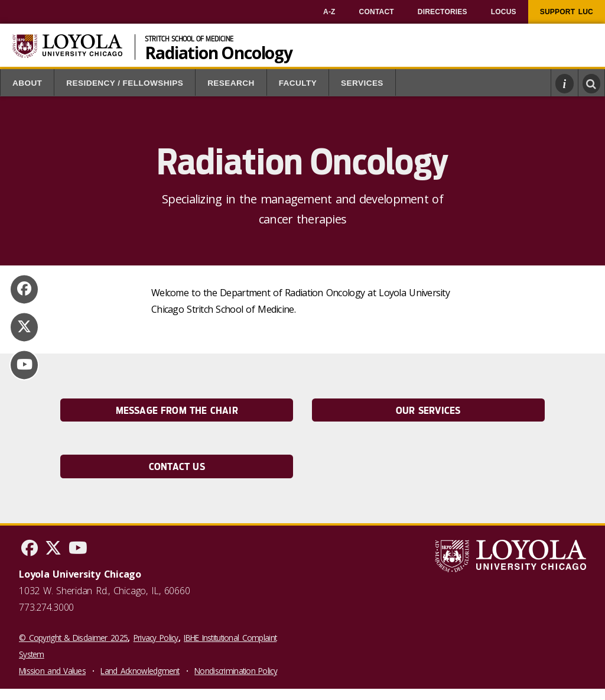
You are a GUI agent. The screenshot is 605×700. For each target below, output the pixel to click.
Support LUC (567, 12)
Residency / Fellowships (125, 83)
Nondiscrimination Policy (236, 671)
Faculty (298, 83)
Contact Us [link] (177, 467)
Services (362, 83)
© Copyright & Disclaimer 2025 (73, 638)
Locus (504, 12)
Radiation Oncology (218, 51)
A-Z (329, 12)
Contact (377, 12)
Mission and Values (52, 671)
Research (231, 83)
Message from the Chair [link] (177, 411)
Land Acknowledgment (140, 671)
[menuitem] (329, 12)
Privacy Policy (156, 638)
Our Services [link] (428, 411)
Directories (443, 12)
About (27, 83)
